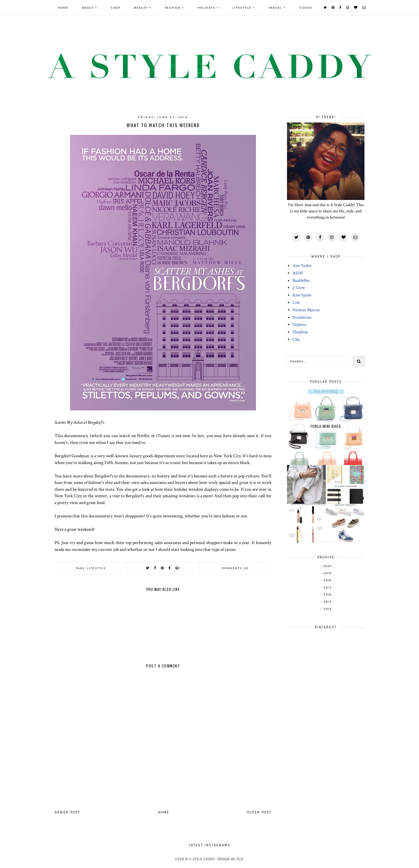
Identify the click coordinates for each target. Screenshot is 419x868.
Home (63, 8)
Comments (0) (235, 568)
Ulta (296, 339)
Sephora (300, 325)
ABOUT (88, 8)
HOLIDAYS (206, 8)
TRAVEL (275, 8)
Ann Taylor (302, 266)
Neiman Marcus (306, 310)
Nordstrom (302, 317)
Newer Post (67, 812)
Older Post (259, 812)
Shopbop (300, 332)
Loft (296, 303)
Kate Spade (302, 295)
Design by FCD (230, 859)
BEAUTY (141, 8)
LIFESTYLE (242, 8)
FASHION (173, 8)
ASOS (298, 273)
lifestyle (97, 568)
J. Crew (299, 288)
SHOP (115, 8)
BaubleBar (301, 281)
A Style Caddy (202, 859)
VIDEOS (306, 8)
